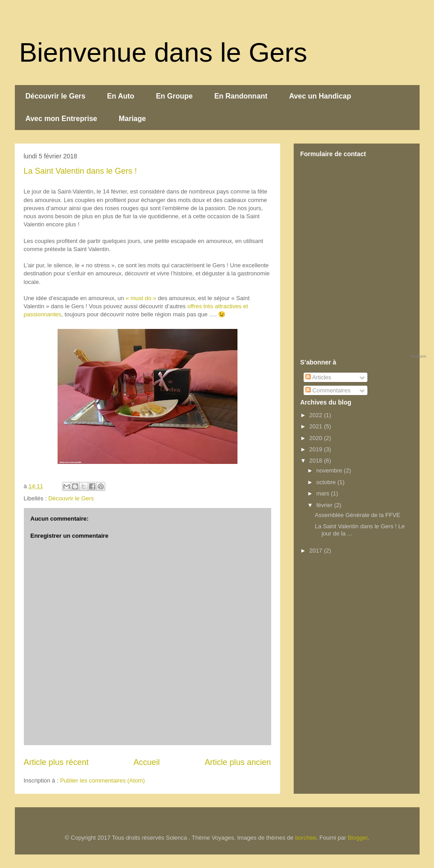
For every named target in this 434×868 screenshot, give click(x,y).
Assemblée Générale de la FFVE (358, 515)
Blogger (358, 838)
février (325, 505)
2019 (317, 449)
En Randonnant (241, 96)
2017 (317, 551)
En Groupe (174, 96)
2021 (317, 426)
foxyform (418, 356)
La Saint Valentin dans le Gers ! (81, 171)
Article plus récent (56, 762)
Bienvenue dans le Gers (163, 52)
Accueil (147, 762)
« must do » (141, 298)
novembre (330, 470)
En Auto (121, 96)
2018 (317, 461)
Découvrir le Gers (56, 96)
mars (324, 493)
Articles (318, 377)
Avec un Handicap (320, 96)
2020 (317, 438)
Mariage (132, 119)
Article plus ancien (238, 762)
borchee (306, 838)
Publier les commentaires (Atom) (102, 780)
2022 (317, 415)
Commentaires (328, 390)
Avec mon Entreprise (61, 119)
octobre (327, 482)
